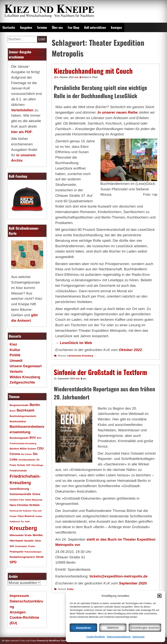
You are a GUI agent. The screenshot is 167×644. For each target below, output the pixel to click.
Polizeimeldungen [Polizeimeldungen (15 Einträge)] (33, 552)
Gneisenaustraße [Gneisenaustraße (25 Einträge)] (20, 494)
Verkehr (16, 372)
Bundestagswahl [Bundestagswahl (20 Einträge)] (19, 438)
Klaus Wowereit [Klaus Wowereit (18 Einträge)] (26, 516)
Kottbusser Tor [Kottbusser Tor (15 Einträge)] (17, 522)
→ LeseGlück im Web (74, 343)
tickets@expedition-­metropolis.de (119, 576)
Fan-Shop (73, 27)
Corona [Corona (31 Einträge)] (15, 454)
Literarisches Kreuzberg (80, 356)
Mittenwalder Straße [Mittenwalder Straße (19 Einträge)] (21, 535)
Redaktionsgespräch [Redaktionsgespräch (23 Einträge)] (22, 557)
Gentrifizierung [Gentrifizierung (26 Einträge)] (19, 489)
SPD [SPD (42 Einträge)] (13, 562)
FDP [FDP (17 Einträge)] (28, 465)
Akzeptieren (83, 628)
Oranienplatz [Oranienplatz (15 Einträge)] (21, 546)
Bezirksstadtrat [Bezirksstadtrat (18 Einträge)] (18, 422)
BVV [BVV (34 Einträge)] (33, 438)
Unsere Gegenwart (26, 366)
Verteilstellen (22, 110)
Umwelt (16, 361)
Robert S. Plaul (90, 77)
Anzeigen (116, 27)
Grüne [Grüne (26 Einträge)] (36, 494)
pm (84, 379)
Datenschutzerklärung (119, 637)
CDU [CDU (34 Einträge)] (40, 448)
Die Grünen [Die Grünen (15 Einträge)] (27, 454)
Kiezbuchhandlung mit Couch (93, 71)
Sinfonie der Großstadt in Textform (100, 372)
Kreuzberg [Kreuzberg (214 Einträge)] (23, 528)
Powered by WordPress (48, 641)
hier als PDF (22, 132)
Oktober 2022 (130, 350)
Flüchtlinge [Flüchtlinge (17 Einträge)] (37, 465)
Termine (42, 27)
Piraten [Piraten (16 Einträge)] (32, 546)
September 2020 (133, 583)
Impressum (139, 637)
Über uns (57, 27)
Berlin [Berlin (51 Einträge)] (35, 405)
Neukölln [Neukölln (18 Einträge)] (29, 541)
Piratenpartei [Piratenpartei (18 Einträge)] (17, 552)
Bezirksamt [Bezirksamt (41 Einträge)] (25, 410)
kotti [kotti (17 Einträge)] (27, 521)
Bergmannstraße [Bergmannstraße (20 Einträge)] (19, 405)
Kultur (70, 589)
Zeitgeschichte (22, 382)
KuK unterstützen (95, 27)
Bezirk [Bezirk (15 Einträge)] (13, 411)
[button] (159, 596)
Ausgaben (26, 27)
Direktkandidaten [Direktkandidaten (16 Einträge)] (27, 460)
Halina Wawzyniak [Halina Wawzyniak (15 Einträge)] (34, 500)
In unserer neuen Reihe (118, 112)
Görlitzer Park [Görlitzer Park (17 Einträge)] (17, 500)
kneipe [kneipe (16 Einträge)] (39, 516)
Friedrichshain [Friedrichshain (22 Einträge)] (18, 471)
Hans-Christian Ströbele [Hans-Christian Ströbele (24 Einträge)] (25, 505)
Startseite (9, 27)
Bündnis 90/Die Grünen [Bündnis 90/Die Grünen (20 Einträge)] (23, 449)
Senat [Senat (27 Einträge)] (40, 557)
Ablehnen (113, 628)
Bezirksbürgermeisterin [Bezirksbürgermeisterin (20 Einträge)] (23, 416)
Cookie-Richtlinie (96, 637)
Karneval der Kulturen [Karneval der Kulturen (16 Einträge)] (21, 511)
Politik (15, 355)
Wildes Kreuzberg (25, 377)
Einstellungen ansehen (145, 628)
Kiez (13, 344)
